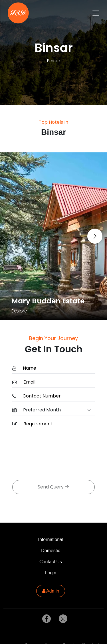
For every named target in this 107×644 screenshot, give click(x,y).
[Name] (57, 368)
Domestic (51, 551)
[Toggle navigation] (96, 13)
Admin (51, 591)
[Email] (57, 382)
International (51, 540)
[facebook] (45, 619)
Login (51, 573)
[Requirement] (57, 431)
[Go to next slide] (95, 236)
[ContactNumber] (57, 396)
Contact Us (51, 562)
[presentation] (56, 462)
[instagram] (62, 619)
